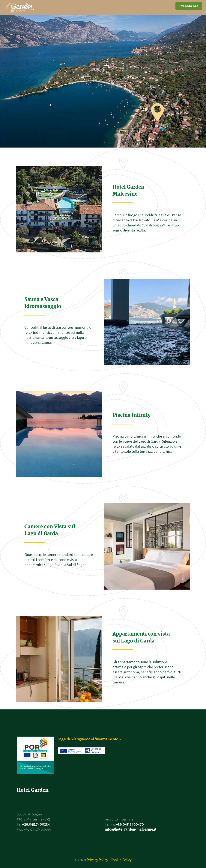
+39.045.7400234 (36, 824)
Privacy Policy (97, 860)
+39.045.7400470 (130, 824)
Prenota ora (189, 6)
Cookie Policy (121, 860)
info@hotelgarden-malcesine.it (131, 829)
